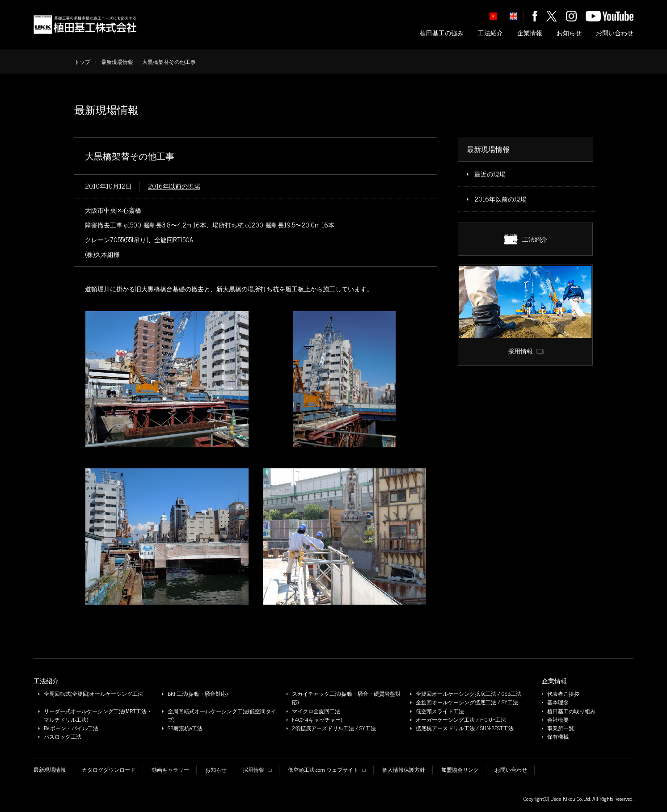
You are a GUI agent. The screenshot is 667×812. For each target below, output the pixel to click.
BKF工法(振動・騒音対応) (198, 694)
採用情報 (257, 770)
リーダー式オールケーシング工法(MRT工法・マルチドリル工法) (98, 715)
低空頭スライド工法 (440, 711)
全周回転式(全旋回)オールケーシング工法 (93, 694)
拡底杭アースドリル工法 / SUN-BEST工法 (465, 728)
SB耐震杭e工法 (185, 728)
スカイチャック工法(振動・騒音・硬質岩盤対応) (346, 698)
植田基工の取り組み (571, 711)
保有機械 (558, 737)
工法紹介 (490, 33)
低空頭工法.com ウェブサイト (327, 770)
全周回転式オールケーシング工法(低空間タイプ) (222, 715)
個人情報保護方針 (404, 770)
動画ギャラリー (170, 770)
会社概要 (558, 720)
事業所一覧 (561, 728)
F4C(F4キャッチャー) (317, 720)
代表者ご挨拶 (563, 694)
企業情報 (530, 33)
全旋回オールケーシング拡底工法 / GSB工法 (469, 694)
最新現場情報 (117, 62)
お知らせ (569, 33)
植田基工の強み (442, 33)
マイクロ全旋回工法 (316, 711)
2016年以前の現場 (174, 186)
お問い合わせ (615, 33)
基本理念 (558, 702)
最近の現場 (490, 174)
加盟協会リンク (460, 770)
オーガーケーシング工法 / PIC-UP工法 (461, 720)
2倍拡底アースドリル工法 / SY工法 (334, 728)
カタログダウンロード (109, 770)
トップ (82, 62)
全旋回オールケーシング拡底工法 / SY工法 (467, 702)
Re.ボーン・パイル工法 (71, 728)
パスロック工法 (63, 737)
